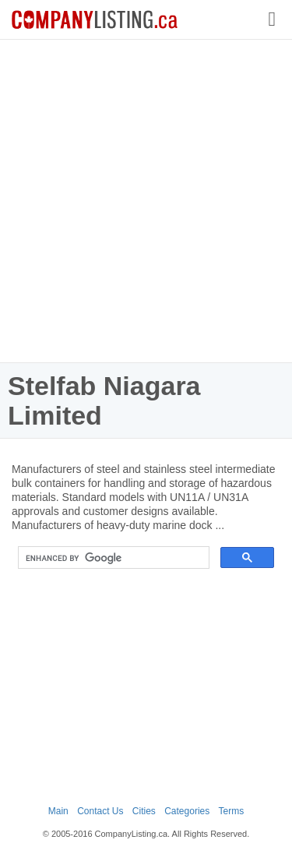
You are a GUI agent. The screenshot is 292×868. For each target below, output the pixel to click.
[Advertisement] (146, 201)
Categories (187, 811)
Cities (144, 811)
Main (58, 811)
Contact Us (100, 811)
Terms (232, 811)
